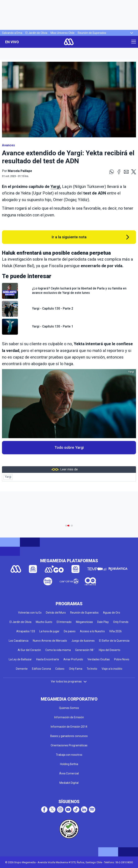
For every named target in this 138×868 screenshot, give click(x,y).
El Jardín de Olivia (36, 33)
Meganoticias (84, 622)
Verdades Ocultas (99, 659)
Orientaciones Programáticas (69, 745)
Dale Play (103, 622)
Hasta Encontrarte (48, 659)
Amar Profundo (73, 659)
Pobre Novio (122, 659)
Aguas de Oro (112, 613)
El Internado (64, 622)
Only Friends (121, 622)
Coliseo (60, 669)
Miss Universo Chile (63, 33)
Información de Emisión (69, 717)
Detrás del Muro (56, 613)
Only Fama (76, 669)
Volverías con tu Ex (30, 613)
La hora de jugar (49, 631)
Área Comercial (69, 773)
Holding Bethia (69, 764)
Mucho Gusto (44, 622)
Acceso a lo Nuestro (92, 631)
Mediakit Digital (69, 783)
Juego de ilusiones (83, 641)
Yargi (55, 187)
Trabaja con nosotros (69, 755)
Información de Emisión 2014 (69, 727)
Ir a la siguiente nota (69, 237)
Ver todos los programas (69, 681)
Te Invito (92, 669)
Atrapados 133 (26, 631)
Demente (22, 669)
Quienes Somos (69, 708)
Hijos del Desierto (110, 650)
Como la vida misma (58, 650)
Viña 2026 (115, 631)
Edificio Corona (41, 669)
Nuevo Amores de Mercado (50, 641)
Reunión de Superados (92, 33)
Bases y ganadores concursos (69, 736)
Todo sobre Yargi (69, 448)
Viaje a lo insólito (112, 669)
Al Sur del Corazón (29, 650)
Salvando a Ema (12, 33)
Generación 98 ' (85, 650)
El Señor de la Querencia (114, 641)
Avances (8, 145)
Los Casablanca (19, 641)
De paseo (70, 631)
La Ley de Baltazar (20, 659)
